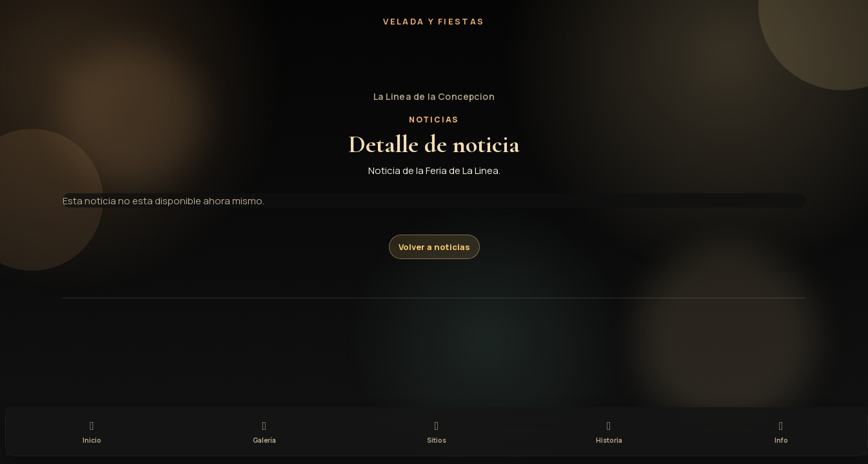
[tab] (92, 430)
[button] (434, 59)
